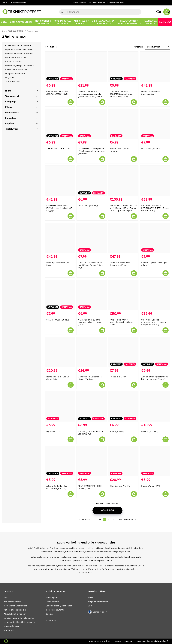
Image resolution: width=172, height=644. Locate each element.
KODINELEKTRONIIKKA (17, 31)
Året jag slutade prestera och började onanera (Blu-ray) (154, 378)
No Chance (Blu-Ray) (151, 149)
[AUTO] (4, 22)
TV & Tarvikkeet (12, 82)
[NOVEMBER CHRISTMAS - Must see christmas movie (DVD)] (92, 295)
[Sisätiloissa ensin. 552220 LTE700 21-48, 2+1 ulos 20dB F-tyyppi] (60, 181)
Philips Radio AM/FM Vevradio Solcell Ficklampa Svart (122, 322)
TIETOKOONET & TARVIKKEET (15, 606)
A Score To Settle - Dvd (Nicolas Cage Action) (57, 487)
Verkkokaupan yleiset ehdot (59, 606)
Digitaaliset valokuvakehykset (19, 50)
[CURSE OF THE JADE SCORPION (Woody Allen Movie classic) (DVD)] (123, 67)
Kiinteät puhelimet (13, 62)
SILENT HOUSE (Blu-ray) (58, 320)
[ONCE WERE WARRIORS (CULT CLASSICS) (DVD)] (60, 67)
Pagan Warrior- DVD (151, 486)
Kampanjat (9, 630)
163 (121, 520)
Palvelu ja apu (52, 598)
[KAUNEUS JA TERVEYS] (150, 22)
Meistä (91, 598)
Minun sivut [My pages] (51, 620)
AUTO (6, 598)
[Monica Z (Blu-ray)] (123, 352)
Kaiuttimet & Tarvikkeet (16, 58)
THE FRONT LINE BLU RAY (58, 149)
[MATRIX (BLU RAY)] (155, 406)
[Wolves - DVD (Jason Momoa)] (123, 124)
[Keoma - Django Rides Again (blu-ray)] (155, 238)
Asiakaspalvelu (19, 3)
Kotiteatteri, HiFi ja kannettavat (19, 66)
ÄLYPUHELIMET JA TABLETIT (15, 614)
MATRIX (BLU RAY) (150, 431)
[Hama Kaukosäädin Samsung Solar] (155, 67)
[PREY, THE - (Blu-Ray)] (92, 181)
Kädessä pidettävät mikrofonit (19, 54)
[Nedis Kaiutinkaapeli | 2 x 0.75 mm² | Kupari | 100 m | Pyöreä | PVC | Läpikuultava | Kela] (123, 181)
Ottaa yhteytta (53, 602)
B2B (90, 606)
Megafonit (10, 78)
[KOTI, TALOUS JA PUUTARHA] (62, 22)
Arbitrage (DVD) (117, 431)
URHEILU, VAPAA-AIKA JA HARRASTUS (19, 618)
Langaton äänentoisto (15, 74)
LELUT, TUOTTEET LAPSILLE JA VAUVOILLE (20, 622)
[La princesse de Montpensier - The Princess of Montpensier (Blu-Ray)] (92, 124)
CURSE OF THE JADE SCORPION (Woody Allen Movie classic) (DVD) (121, 94)
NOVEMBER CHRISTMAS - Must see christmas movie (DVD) (90, 322)
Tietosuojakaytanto (55, 610)
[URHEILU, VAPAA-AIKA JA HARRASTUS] (103, 22)
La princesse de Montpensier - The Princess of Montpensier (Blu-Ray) (91, 151)
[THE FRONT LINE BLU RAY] (60, 124)
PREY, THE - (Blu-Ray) (88, 206)
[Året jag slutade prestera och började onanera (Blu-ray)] (155, 352)
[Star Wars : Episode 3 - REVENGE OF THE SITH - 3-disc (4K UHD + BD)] (155, 295)
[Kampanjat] (165, 22)
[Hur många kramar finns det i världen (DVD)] (92, 406)
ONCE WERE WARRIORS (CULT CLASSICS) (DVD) (57, 93)
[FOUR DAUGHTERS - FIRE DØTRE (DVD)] (92, 461)
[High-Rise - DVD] (60, 406)
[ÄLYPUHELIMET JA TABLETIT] (81, 22)
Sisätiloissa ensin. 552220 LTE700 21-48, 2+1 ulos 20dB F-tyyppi (59, 208)
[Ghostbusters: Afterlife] (123, 461)
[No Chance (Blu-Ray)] (155, 124)
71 (114, 520)
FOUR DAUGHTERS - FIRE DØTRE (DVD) (90, 487)
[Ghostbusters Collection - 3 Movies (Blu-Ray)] (92, 352)
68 (100, 520)
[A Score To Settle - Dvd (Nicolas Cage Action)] (60, 461)
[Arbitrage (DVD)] (123, 406)
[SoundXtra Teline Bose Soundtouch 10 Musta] (123, 238)
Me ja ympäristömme (98, 602)
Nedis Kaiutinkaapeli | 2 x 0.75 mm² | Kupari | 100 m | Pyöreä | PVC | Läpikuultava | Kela (123, 208)
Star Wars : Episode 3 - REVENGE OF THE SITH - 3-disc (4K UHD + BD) (154, 322)
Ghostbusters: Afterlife (120, 486)
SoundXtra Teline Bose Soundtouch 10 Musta (120, 264)
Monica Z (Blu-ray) (118, 377)
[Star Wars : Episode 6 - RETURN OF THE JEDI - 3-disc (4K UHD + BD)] (155, 181)
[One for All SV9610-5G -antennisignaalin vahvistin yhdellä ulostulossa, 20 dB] (92, 67)
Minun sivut (7, 3)
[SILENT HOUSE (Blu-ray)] (60, 295)
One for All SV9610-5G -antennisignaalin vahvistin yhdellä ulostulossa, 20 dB (90, 94)
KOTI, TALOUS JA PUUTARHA (15, 610)
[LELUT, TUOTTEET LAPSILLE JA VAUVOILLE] (129, 22)
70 (109, 520)
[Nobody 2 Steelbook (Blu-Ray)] (60, 238)
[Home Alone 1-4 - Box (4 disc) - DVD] (60, 352)
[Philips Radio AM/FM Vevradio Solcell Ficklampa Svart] (123, 295)
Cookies (50, 614)
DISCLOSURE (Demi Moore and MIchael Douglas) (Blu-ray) (90, 265)
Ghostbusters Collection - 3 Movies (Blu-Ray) (90, 378)
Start (4, 31)
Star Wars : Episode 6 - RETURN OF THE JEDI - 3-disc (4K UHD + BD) (155, 208)
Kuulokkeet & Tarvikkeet (16, 70)
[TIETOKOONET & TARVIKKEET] (43, 22)
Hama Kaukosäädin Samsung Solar (150, 93)
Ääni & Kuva (33, 31)
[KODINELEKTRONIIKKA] (20, 22)
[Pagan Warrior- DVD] (155, 461)
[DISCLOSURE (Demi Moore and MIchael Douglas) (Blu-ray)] (92, 238)
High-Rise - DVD (54, 431)
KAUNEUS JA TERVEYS (13, 626)
